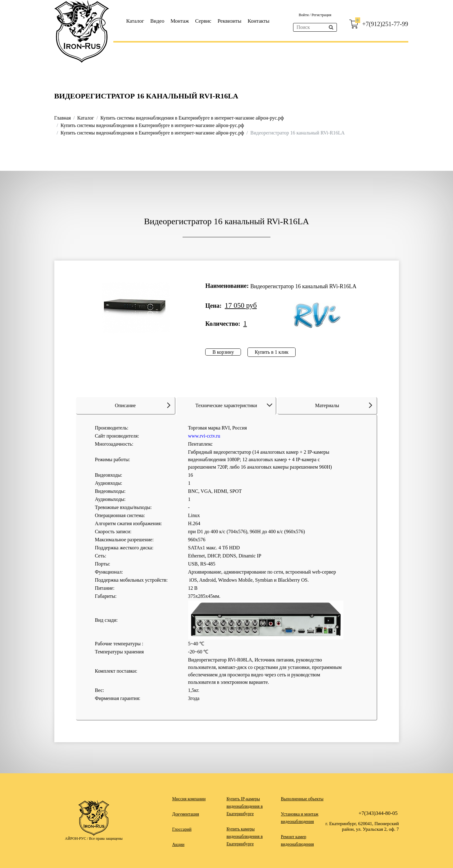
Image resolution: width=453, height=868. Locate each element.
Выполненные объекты (302, 799)
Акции (178, 845)
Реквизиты (230, 21)
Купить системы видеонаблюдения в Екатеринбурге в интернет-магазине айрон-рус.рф (192, 118)
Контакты (258, 21)
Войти (304, 15)
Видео (157, 21)
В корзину (223, 352)
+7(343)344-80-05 (378, 813)
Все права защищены (106, 838)
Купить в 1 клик (272, 352)
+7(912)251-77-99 (385, 24)
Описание (143, 405)
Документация (186, 814)
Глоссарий (182, 829)
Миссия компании (189, 799)
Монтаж (180, 21)
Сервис (203, 21)
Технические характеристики (235, 405)
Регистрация (321, 15)
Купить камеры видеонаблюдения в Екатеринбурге (245, 836)
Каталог (135, 21)
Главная (63, 118)
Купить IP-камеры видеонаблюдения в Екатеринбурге (245, 806)
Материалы (344, 405)
